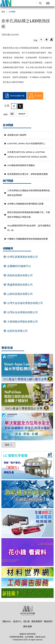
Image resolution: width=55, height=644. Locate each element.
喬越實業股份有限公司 (18, 285)
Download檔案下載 (15, 96)
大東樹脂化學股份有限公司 (20, 322)
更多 (9, 445)
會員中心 (17, 621)
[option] (27, 466)
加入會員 (35, 96)
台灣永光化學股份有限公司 (20, 312)
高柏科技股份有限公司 (18, 275)
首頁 (3, 12)
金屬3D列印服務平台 (17, 266)
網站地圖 (28, 626)
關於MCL (7, 621)
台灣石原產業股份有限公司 (20, 257)
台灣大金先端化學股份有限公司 (23, 303)
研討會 (27, 621)
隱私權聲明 (37, 621)
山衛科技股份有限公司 (18, 294)
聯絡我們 (22, 114)
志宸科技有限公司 (15, 331)
